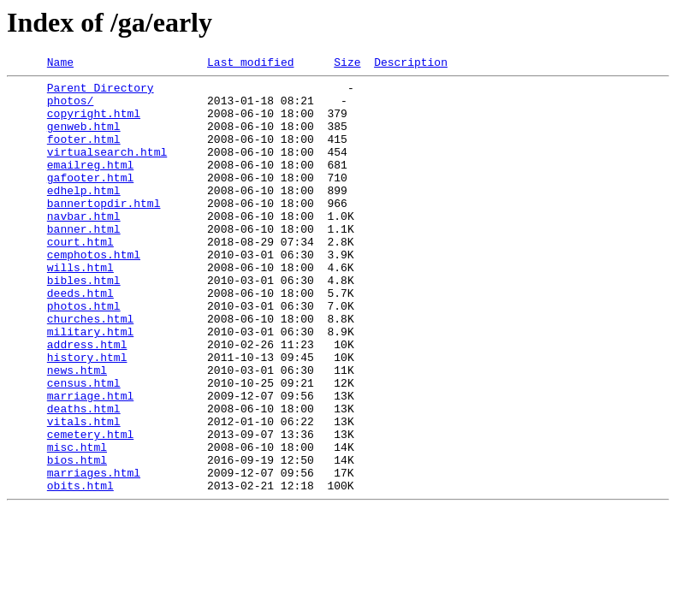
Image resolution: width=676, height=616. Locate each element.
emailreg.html (90, 185)
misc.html (77, 524)
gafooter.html (90, 200)
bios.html (77, 539)
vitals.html (84, 493)
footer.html (84, 154)
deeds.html (80, 339)
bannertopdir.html (104, 231)
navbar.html (84, 246)
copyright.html (94, 123)
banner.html (84, 262)
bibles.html (84, 323)
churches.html (90, 370)
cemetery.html (90, 508)
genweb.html (84, 139)
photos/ (71, 108)
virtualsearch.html (107, 169)
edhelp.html (84, 216)
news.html (77, 431)
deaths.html (84, 477)
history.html (87, 416)
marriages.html (94, 554)
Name (60, 64)
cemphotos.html (94, 293)
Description (411, 64)
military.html (90, 385)
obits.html (80, 570)
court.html (80, 277)
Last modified (250, 64)
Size (347, 64)
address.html (87, 400)
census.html (84, 447)
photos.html (84, 354)
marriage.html (90, 462)
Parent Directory (101, 92)
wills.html (80, 308)
